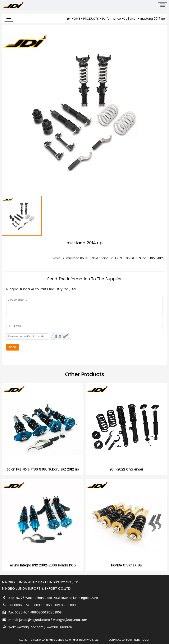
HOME (73, 22)
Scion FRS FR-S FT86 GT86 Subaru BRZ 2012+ (133, 261)
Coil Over (130, 22)
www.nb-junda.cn (59, 627)
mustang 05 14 (77, 261)
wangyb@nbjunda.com (70, 620)
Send (13, 350)
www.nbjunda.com (30, 627)
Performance (111, 22)
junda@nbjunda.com (35, 620)
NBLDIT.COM (142, 640)
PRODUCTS (91, 22)
